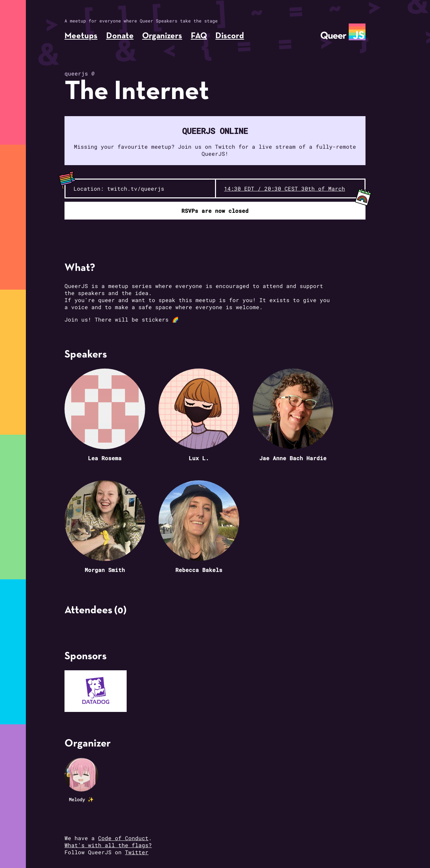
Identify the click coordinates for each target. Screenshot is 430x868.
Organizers (162, 36)
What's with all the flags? (108, 845)
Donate (120, 36)
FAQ (199, 36)
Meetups (81, 36)
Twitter (137, 852)
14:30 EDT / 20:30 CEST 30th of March (285, 188)
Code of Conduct (123, 838)
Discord (230, 36)
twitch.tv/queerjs (136, 188)
